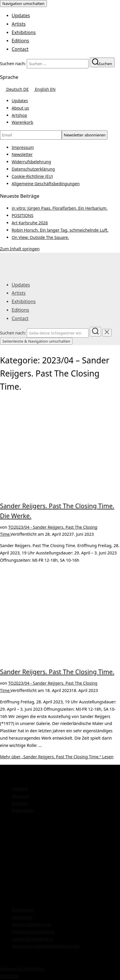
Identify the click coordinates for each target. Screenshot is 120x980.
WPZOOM (9, 976)
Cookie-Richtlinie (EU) (32, 176)
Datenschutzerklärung (33, 169)
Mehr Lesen (57, 757)
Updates (21, 15)
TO (11, 527)
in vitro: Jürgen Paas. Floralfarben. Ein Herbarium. (60, 208)
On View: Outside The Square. (40, 237)
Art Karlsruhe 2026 (30, 223)
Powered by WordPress (23, 969)
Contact (20, 49)
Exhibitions (24, 32)
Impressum (23, 147)
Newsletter (22, 154)
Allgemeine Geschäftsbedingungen (46, 184)
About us (20, 108)
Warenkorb (22, 122)
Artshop (19, 115)
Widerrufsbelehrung (31, 162)
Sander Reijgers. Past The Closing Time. (57, 672)
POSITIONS (23, 215)
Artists (19, 24)
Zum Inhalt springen (20, 249)
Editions (20, 41)
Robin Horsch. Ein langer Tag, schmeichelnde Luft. (60, 230)
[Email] (31, 135)
